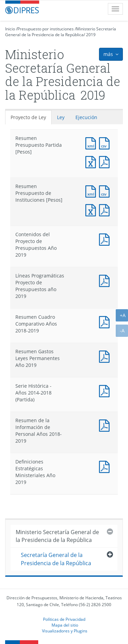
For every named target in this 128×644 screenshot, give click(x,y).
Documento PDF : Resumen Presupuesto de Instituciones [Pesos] (106, 209)
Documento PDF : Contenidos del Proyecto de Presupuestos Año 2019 (106, 239)
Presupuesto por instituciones (46, 29)
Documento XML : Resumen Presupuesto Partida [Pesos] (92, 142)
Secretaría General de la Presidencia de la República (56, 559)
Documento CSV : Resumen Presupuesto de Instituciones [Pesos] (106, 191)
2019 (91, 35)
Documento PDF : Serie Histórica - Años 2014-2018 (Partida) (106, 390)
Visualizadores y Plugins (65, 631)
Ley (61, 117)
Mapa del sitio (65, 625)
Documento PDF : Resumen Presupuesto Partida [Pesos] (106, 161)
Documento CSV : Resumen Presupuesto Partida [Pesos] (106, 142)
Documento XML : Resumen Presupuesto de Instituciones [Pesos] (92, 191)
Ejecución (86, 117)
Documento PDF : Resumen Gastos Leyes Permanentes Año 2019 (106, 356)
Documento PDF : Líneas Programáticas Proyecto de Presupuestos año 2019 (106, 280)
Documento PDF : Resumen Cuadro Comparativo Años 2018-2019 (106, 321)
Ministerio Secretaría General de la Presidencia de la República (61, 32)
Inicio (10, 29)
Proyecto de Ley (28, 117)
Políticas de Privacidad (64, 619)
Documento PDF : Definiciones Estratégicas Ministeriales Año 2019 (106, 466)
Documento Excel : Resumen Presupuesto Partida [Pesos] (92, 161)
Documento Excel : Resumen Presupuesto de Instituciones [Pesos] (92, 209)
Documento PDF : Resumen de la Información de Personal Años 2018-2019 (106, 425)
